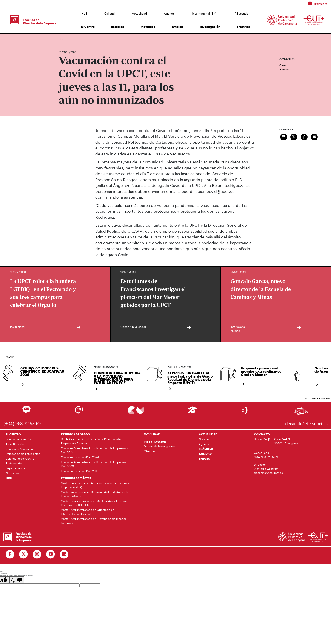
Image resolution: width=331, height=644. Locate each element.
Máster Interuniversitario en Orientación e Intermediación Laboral (88, 512)
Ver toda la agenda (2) (317, 398)
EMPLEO (205, 458)
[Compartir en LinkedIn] (284, 137)
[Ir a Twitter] (24, 554)
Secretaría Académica (20, 449)
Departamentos (16, 468)
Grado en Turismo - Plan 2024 (80, 457)
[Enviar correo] (314, 137)
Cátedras (150, 451)
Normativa (12, 473)
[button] (250, 4)
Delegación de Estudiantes (23, 454)
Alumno (284, 69)
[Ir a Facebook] (10, 554)
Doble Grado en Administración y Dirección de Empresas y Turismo (91, 441)
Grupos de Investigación (159, 446)
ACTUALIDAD (208, 434)
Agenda (169, 14)
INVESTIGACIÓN (155, 441)
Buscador (242, 14)
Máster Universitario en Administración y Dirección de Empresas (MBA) (95, 485)
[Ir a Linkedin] (64, 554)
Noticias (204, 439)
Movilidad (148, 27)
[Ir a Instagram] (37, 554)
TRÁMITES (206, 449)
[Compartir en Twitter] (294, 137)
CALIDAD (205, 454)
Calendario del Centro (20, 458)
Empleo (177, 27)
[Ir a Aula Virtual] (193, 412)
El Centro (88, 27)
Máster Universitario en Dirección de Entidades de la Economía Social (94, 494)
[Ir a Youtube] (51, 554)
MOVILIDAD (152, 434)
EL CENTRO (13, 434)
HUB (84, 14)
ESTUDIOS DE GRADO (76, 434)
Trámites (243, 27)
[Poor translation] (17, 580)
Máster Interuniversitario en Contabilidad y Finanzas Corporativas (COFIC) (94, 503)
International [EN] (204, 14)
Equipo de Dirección (19, 439)
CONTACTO (262, 434)
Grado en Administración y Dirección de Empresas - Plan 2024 (94, 450)
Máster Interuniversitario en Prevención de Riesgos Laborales (94, 521)
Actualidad (139, 14)
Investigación (210, 27)
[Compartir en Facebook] (304, 137)
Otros (283, 65)
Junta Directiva (15, 444)
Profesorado (14, 463)
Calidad (110, 14)
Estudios (118, 27)
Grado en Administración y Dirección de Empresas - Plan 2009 (94, 464)
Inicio (62, 39)
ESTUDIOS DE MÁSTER (76, 478)
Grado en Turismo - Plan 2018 (80, 471)
